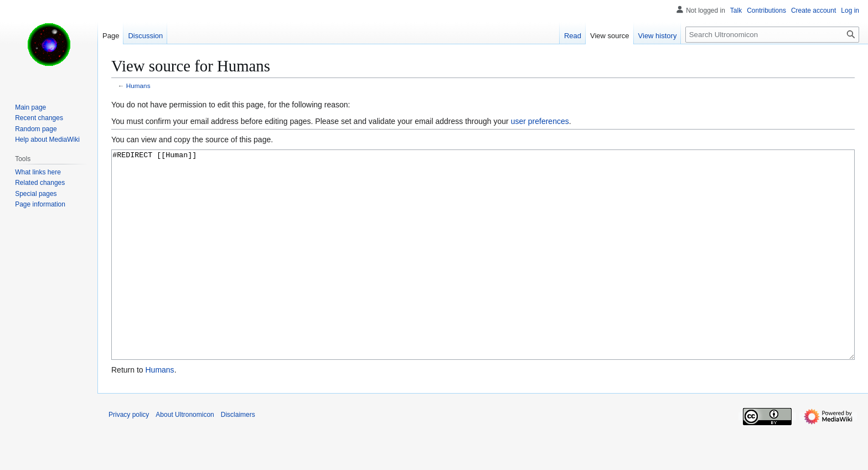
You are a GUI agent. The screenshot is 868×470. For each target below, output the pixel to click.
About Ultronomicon (185, 456)
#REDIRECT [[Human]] (483, 275)
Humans (138, 86)
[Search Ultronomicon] (772, 35)
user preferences (540, 121)
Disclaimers (238, 456)
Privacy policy (129, 456)
